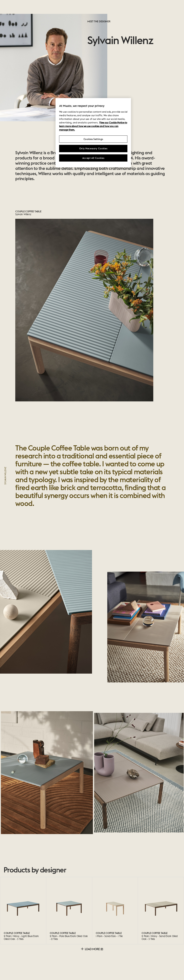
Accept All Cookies (93, 158)
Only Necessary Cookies (93, 148)
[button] (23, 773)
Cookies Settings (93, 139)
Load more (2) (92, 949)
